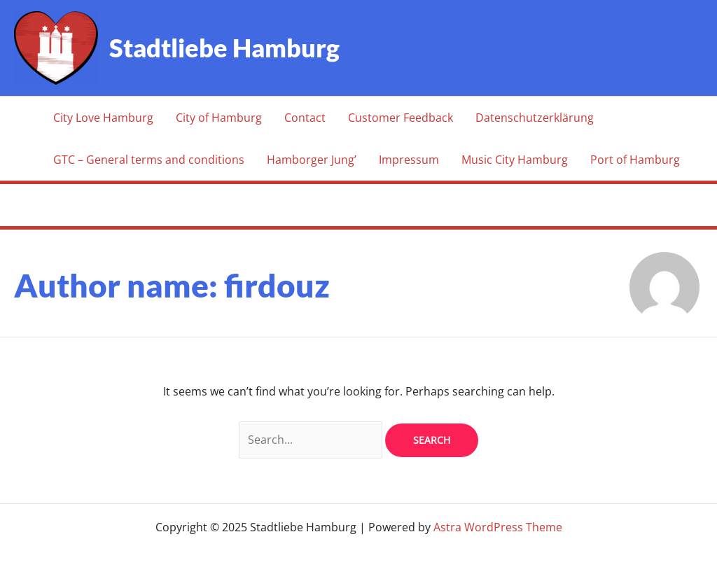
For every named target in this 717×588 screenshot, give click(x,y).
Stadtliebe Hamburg (224, 48)
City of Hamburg (219, 118)
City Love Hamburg (103, 118)
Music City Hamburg (515, 160)
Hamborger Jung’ (312, 160)
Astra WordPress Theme (498, 527)
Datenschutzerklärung (535, 118)
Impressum (409, 160)
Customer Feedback (401, 118)
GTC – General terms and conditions (149, 160)
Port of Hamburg (635, 160)
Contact (305, 118)
